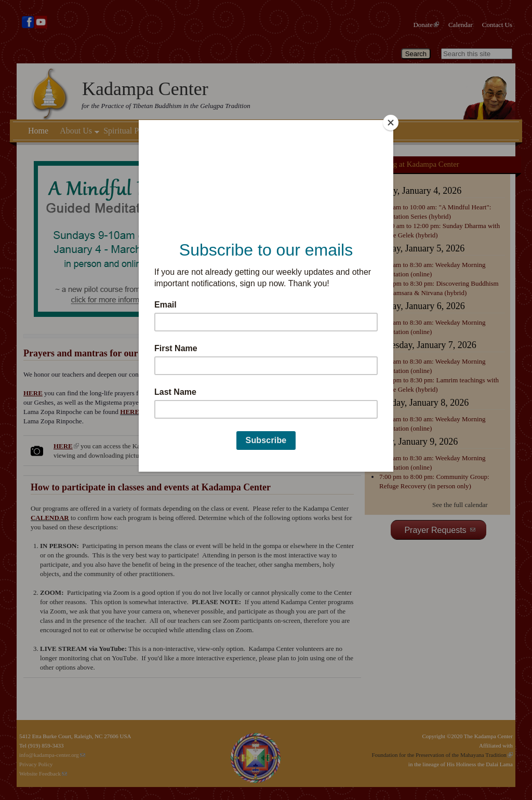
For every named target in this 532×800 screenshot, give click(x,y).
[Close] (391, 123)
